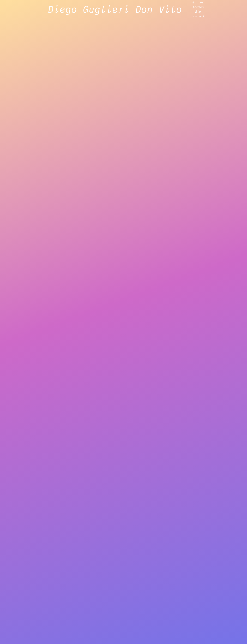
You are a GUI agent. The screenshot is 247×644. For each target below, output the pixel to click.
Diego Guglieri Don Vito (115, 9)
